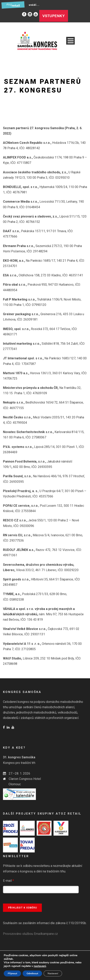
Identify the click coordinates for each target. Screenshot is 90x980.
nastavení (40, 966)
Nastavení (53, 973)
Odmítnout (32, 973)
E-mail (8, 881)
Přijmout (12, 973)
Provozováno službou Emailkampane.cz (30, 934)
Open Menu (70, 41)
